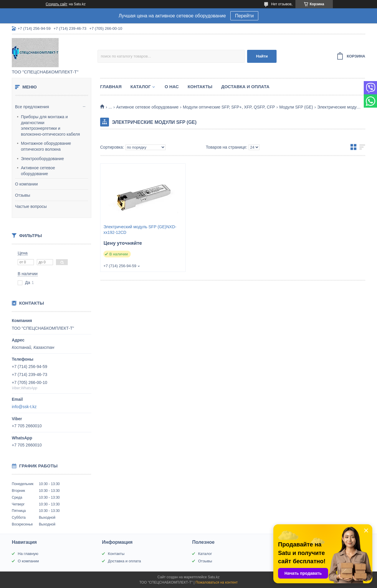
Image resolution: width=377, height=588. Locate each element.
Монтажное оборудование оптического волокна (46, 146)
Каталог (141, 87)
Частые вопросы (31, 206)
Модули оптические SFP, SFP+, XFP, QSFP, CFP (229, 107)
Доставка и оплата (245, 87)
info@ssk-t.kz (24, 407)
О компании (26, 184)
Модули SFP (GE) (296, 107)
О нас (172, 87)
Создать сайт (57, 4)
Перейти (244, 16)
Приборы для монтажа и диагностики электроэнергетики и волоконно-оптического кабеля (50, 125)
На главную (28, 554)
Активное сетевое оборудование (38, 171)
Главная (111, 87)
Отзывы (23, 195)
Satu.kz (214, 577)
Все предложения (32, 107)
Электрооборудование (42, 159)
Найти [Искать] (262, 56)
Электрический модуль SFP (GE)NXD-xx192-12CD (140, 230)
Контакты (200, 87)
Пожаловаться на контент (217, 582)
